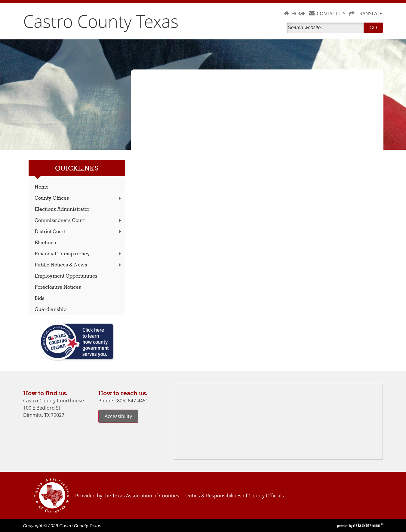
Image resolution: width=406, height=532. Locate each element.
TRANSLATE (369, 14)
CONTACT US (331, 14)
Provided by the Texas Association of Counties (127, 496)
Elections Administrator (62, 209)
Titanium (367, 525)
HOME (298, 14)
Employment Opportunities (66, 276)
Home (42, 187)
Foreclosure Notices (58, 287)
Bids (40, 298)
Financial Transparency (78, 254)
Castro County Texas (101, 21)
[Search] (326, 28)
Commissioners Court (78, 221)
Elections (45, 243)
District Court (78, 232)
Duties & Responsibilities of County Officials (235, 496)
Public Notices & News (78, 265)
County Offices (78, 198)
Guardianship (51, 310)
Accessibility (118, 416)
